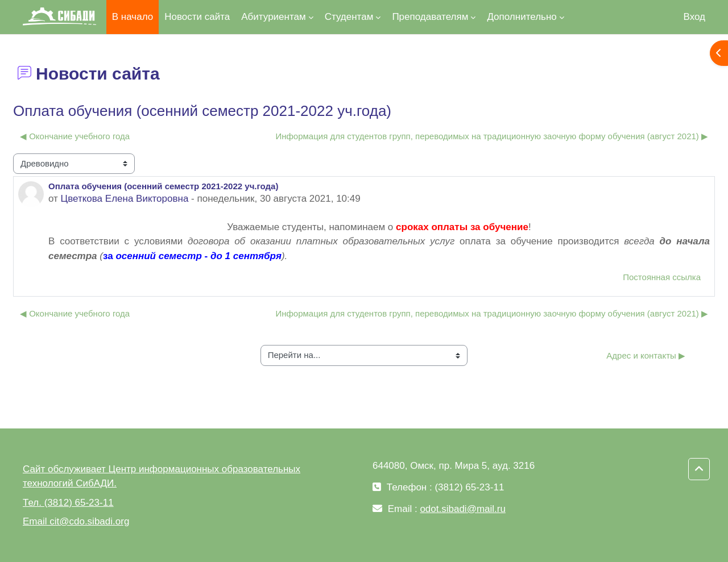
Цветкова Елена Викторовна (125, 199)
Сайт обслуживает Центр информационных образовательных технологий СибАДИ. (162, 476)
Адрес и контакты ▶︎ (646, 355)
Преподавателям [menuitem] (430, 17)
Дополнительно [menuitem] (522, 17)
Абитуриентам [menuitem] (273, 17)
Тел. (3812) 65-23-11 (68, 503)
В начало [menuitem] (133, 17)
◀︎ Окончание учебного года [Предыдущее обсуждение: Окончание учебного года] (75, 136)
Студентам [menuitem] (349, 17)
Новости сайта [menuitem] (197, 17)
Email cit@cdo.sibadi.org (76, 521)
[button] (699, 469)
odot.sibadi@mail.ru (463, 509)
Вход (694, 17)
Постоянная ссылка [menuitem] (662, 277)
